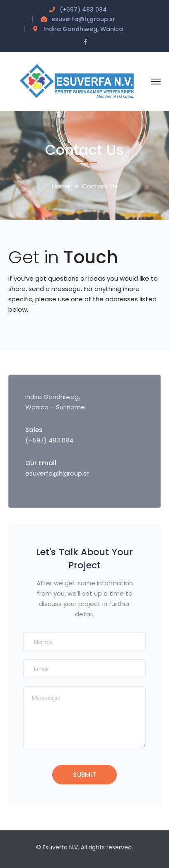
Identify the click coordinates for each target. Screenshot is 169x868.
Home (61, 186)
